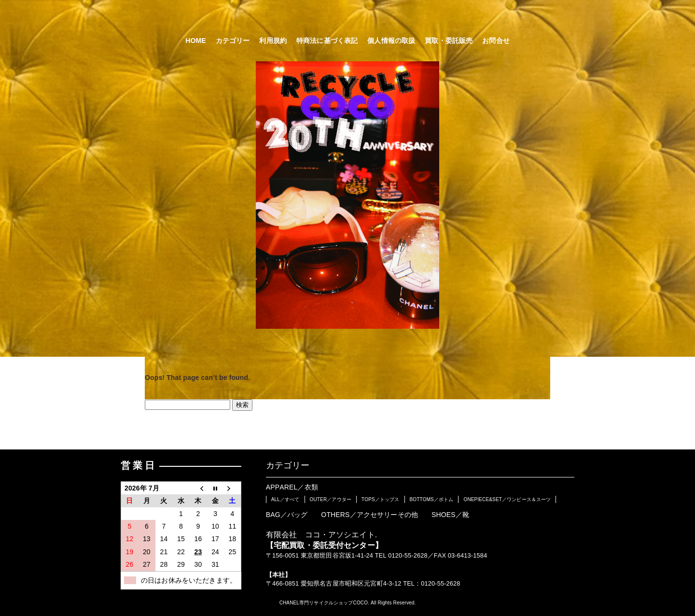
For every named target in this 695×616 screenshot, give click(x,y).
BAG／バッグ (287, 515)
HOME (196, 41)
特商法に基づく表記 (327, 41)
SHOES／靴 (450, 515)
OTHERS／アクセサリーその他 (369, 515)
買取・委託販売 (449, 41)
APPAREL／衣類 (292, 487)
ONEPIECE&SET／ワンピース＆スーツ (507, 499)
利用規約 (273, 41)
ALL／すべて (285, 499)
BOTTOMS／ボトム (432, 499)
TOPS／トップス (381, 499)
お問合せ (496, 41)
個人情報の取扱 (391, 41)
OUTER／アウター (331, 499)
